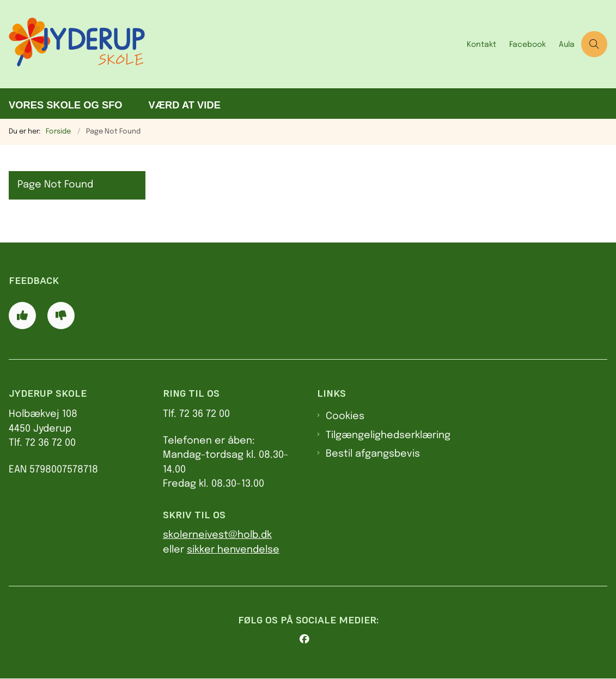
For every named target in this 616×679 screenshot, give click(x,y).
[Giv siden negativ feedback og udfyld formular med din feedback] (61, 316)
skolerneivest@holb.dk (217, 535)
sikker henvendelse (233, 550)
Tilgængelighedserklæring (388, 435)
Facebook (527, 45)
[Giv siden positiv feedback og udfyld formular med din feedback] (22, 316)
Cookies (345, 416)
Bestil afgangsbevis (373, 454)
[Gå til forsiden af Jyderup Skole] (230, 44)
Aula (567, 45)
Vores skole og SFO (66, 105)
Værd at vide (185, 105)
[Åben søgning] (594, 44)
